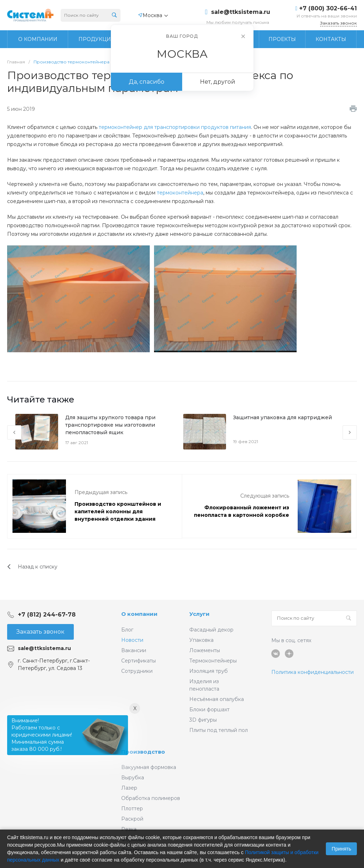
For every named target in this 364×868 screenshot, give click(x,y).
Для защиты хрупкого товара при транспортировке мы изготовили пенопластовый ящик (110, 425)
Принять (341, 849)
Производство (143, 752)
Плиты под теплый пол (219, 730)
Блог (127, 630)
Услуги (199, 614)
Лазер (129, 788)
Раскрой (132, 819)
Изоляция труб (209, 671)
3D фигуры (203, 720)
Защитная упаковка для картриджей (283, 417)
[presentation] (14, 432)
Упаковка (201, 640)
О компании (139, 614)
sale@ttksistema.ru (241, 12)
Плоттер (132, 809)
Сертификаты (139, 661)
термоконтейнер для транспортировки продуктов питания (175, 127)
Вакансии (134, 650)
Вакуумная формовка (149, 767)
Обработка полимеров (151, 798)
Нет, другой (218, 82)
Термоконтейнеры (213, 661)
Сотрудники (137, 671)
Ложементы (205, 650)
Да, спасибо (147, 82)
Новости (132, 640)
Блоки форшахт (209, 710)
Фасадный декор (211, 630)
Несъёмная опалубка (217, 699)
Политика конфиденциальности (312, 672)
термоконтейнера (180, 193)
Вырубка (133, 778)
